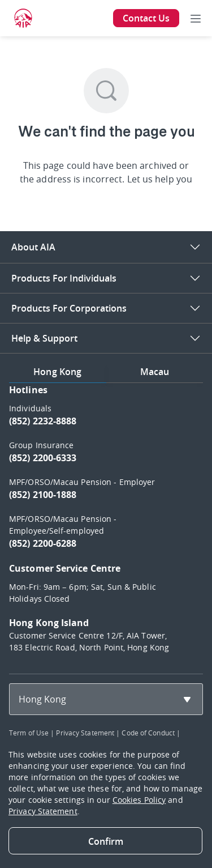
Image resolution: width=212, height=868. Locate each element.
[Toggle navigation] (196, 18)
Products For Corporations (69, 308)
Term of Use (29, 733)
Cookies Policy (139, 800)
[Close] (105, 841)
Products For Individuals (64, 278)
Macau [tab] (155, 372)
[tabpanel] (106, 524)
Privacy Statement (85, 733)
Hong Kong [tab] (57, 372)
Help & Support (44, 338)
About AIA (33, 247)
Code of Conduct (148, 733)
